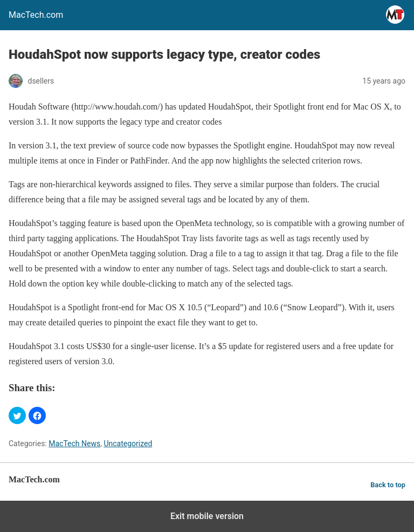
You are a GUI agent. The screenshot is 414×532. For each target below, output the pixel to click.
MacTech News (74, 444)
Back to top (388, 485)
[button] (17, 415)
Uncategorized (128, 444)
